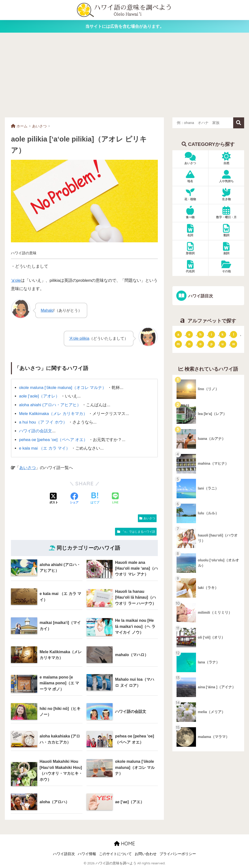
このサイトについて (115, 854)
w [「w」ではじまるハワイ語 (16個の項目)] (234, 344)
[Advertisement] (124, 75)
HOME (124, 843)
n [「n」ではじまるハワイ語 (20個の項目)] (189, 344)
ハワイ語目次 (200, 296)
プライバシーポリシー (178, 854)
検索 (239, 123)
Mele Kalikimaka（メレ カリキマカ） (53, 413)
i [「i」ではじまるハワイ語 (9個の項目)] (212, 334)
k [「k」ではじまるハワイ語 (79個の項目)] (222, 334)
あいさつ (27, 467)
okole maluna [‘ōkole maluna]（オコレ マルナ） (63, 387)
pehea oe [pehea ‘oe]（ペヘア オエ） (54, 439)
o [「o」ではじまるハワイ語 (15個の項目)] (200, 344)
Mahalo (47, 310)
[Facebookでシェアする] (74, 498)
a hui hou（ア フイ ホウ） (43, 422)
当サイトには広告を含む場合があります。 (125, 26)
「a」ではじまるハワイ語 (138, 531)
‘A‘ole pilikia (79, 338)
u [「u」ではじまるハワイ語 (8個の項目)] (223, 344)
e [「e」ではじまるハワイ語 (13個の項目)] (189, 334)
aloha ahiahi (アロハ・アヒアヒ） (50, 405)
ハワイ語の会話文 (36, 431)
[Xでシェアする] (54, 498)
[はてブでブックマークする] (95, 498)
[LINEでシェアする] (115, 498)
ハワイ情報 (87, 854)
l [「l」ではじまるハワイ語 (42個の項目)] (234, 334)
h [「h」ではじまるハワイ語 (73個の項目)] (200, 334)
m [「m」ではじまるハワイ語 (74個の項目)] (178, 344)
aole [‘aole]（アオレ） (39, 396)
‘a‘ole (16, 280)
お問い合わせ (146, 854)
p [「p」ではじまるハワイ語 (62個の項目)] (211, 344)
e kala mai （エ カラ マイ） (45, 448)
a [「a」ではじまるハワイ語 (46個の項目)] (178, 334)
